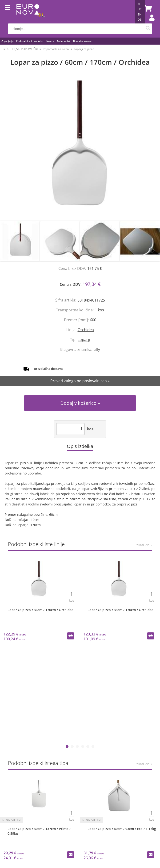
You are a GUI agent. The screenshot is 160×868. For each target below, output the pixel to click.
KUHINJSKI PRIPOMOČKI (22, 49)
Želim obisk (64, 41)
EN (140, 14)
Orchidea (86, 330)
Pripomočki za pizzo (56, 49)
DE (140, 20)
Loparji (84, 340)
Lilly (97, 349)
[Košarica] (147, 8)
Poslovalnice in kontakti (30, 41)
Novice (50, 41)
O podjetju (7, 41)
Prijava (149, 22)
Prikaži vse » (143, 545)
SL (139, 4)
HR (140, 9)
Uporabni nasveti (83, 41)
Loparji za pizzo (84, 49)
